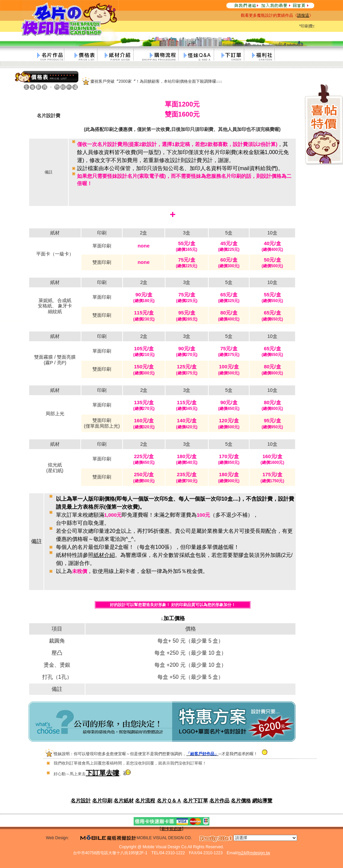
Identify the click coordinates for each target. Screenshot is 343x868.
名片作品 (219, 801)
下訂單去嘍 (102, 773)
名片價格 (241, 801)
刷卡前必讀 (171, 829)
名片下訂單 (195, 801)
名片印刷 (102, 801)
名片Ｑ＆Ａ (169, 801)
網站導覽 (262, 801)
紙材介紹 (104, 555)
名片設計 (81, 801)
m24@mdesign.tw (254, 853)
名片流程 (145, 801)
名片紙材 (124, 801)
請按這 (303, 15)
